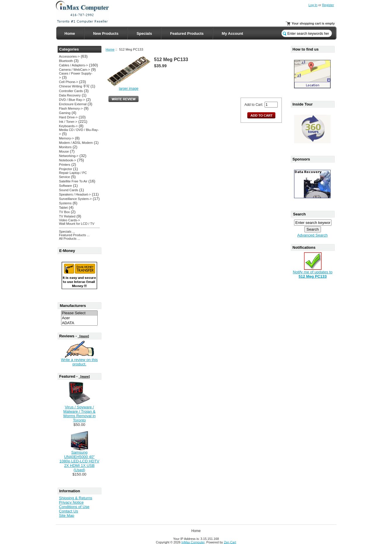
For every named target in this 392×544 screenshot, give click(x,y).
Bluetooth (66, 61)
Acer (80, 318)
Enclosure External (73, 104)
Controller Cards (71, 91)
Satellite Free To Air (73, 181)
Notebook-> (68, 160)
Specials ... (67, 232)
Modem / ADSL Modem (76, 143)
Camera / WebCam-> (75, 70)
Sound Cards (69, 190)
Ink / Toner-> (68, 122)
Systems (65, 203)
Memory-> (67, 138)
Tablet (63, 208)
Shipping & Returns (76, 498)
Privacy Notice (71, 502)
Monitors (65, 147)
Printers (65, 165)
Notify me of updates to (313, 272)
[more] (83, 336)
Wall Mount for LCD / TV (77, 224)
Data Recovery (70, 95)
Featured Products (187, 33)
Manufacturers (73, 306)
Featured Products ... (74, 235)
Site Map (67, 515)
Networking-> (69, 156)
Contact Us (69, 511)
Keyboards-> (68, 126)
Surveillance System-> (75, 199)
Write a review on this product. (80, 362)
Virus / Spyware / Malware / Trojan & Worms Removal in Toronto (79, 414)
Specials (144, 33)
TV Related (67, 216)
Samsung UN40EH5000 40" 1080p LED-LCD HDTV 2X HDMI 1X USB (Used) (79, 461)
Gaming (65, 113)
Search (299, 214)
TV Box (64, 212)
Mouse (64, 151)
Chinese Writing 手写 (74, 86)
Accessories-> (69, 56)
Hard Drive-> (68, 117)
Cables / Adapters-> (74, 65)
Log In (313, 5)
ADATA (80, 323)
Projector (66, 169)
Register (328, 5)
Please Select (80, 313)
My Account (233, 33)
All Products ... (70, 239)
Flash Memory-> (71, 108)
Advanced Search (312, 235)
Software (65, 186)
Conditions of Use (74, 507)
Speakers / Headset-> (75, 194)
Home (70, 33)
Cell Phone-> (69, 82)
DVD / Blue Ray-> (72, 100)
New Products (106, 33)
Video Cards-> (70, 220)
